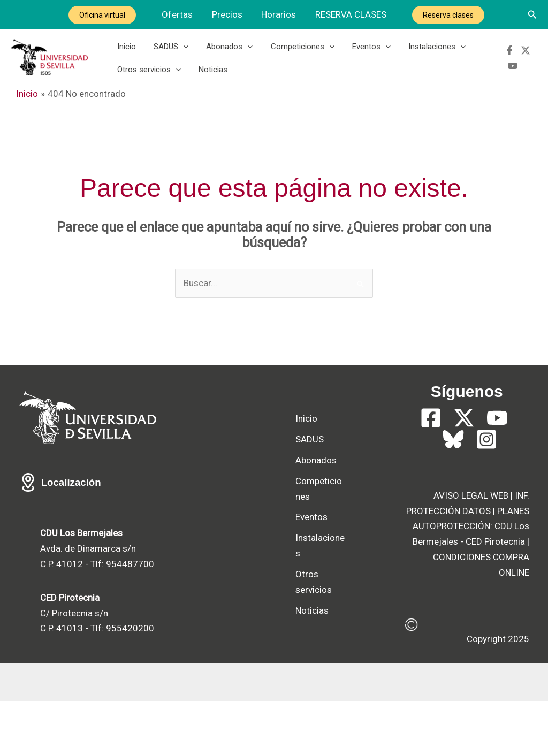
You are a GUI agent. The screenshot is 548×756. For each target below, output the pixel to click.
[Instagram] (486, 467)
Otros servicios (148, 71)
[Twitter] (525, 50)
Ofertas (179, 14)
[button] (532, 15)
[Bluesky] (453, 467)
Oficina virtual (104, 15)
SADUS (168, 47)
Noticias (210, 71)
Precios (228, 14)
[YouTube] (512, 66)
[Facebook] (509, 50)
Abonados (225, 47)
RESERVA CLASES (350, 14)
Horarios (279, 14)
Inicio (125, 47)
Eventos (363, 47)
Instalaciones (427, 47)
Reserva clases (447, 15)
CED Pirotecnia (495, 569)
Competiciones (296, 47)
